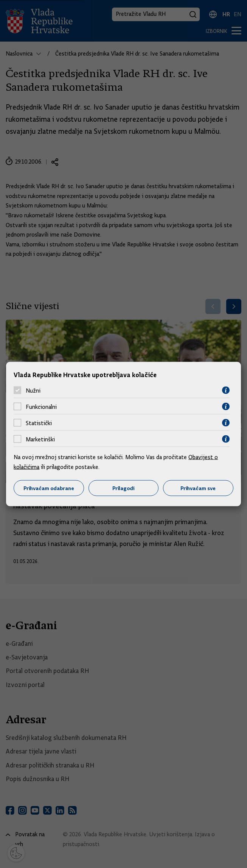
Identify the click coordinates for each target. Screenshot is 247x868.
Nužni (33, 390)
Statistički (39, 423)
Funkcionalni (41, 407)
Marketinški (40, 439)
